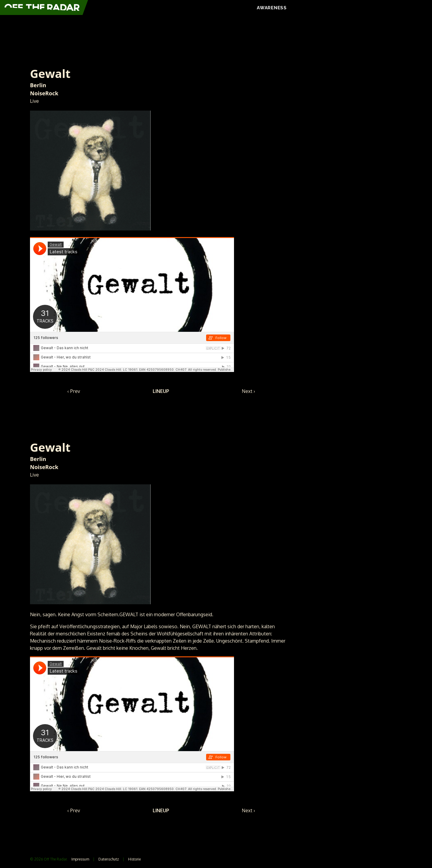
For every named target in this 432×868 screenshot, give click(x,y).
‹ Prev (74, 391)
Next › (248, 391)
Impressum (80, 859)
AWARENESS (272, 8)
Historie (134, 859)
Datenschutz (109, 859)
